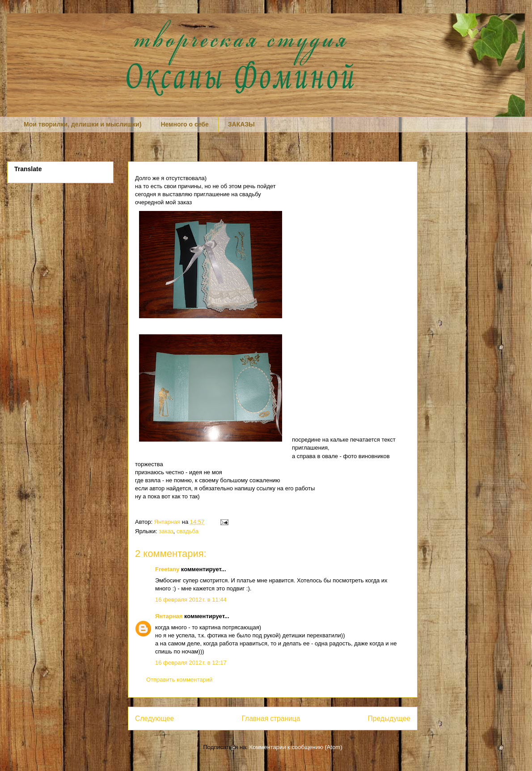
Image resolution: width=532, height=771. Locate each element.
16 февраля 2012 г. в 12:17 (191, 663)
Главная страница (271, 718)
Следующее (154, 718)
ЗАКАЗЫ (241, 124)
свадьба (188, 531)
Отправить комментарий (179, 680)
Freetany (167, 569)
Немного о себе (184, 124)
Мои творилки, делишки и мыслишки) (82, 124)
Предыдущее (389, 718)
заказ (166, 531)
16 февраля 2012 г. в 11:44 (191, 600)
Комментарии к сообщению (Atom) (296, 747)
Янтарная (168, 522)
